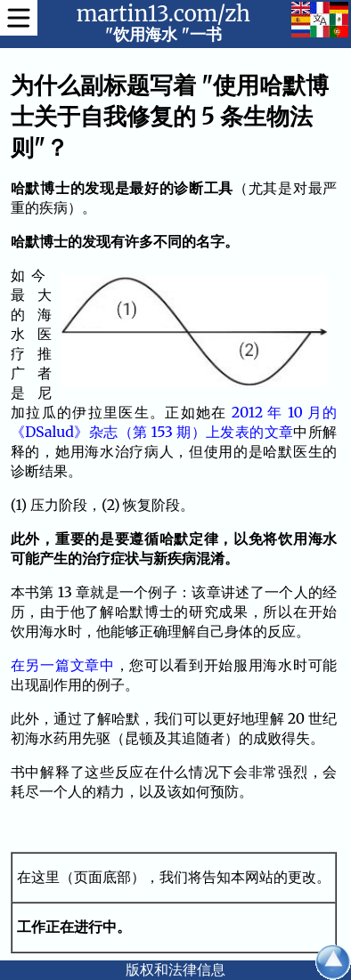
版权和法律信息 (175, 969)
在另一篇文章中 (63, 665)
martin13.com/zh (163, 14)
